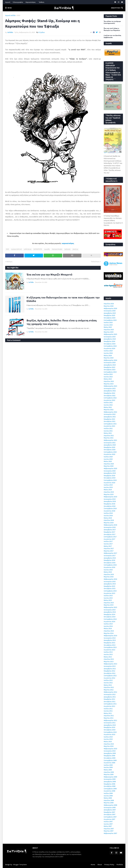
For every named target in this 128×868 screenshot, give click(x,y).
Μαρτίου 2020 (109, 466)
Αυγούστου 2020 (109, 454)
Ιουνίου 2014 (108, 626)
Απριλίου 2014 (109, 631)
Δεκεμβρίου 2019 (110, 473)
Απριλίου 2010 (109, 744)
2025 (19, 15)
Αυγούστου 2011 (109, 706)
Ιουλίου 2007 (108, 822)
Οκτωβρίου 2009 (110, 758)
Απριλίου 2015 (109, 603)
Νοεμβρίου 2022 (109, 393)
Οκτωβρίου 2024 (110, 344)
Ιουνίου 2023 (108, 377)
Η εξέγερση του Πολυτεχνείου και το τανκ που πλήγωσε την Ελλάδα (63, 299)
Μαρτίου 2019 (109, 494)
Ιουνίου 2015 (108, 598)
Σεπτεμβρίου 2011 (110, 704)
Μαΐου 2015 (108, 600)
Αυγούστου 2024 (109, 348)
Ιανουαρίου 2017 (110, 556)
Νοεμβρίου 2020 (109, 447)
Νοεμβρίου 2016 (109, 560)
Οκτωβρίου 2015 (110, 588)
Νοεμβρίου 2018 (109, 504)
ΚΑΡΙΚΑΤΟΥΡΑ (38, 249)
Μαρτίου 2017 (109, 551)
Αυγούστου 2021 (109, 426)
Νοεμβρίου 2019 (109, 476)
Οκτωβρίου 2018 (110, 506)
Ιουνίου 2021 (108, 431)
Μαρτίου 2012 (109, 690)
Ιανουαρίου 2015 (110, 610)
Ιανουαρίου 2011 (110, 723)
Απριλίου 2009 (109, 772)
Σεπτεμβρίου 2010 (110, 732)
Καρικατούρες (31, 2)
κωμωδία (47, 249)
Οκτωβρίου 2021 (110, 421)
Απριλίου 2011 (109, 716)
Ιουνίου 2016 (108, 570)
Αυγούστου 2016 (109, 567)
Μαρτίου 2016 (109, 577)
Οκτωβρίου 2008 (110, 786)
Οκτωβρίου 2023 (110, 370)
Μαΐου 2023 (108, 379)
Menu (10, 8)
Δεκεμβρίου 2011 (110, 697)
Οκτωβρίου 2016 (110, 563)
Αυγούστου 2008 (109, 791)
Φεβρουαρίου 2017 (110, 553)
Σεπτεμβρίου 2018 (110, 508)
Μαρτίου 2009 (109, 774)
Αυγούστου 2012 (109, 678)
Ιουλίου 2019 (108, 485)
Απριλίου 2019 (109, 492)
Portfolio (120, 865)
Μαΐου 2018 (108, 518)
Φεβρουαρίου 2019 (110, 497)
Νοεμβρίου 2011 (109, 699)
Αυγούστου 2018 (109, 511)
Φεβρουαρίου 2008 (110, 805)
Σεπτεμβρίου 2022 (110, 398)
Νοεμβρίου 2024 (109, 341)
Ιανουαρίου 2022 (110, 414)
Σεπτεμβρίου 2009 (110, 760)
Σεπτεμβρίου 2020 (110, 452)
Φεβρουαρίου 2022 (110, 412)
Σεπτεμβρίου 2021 (110, 424)
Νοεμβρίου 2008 (109, 784)
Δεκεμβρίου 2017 (110, 530)
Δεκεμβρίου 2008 (110, 782)
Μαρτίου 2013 (109, 661)
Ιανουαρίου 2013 (110, 666)
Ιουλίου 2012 (108, 680)
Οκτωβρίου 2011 (110, 701)
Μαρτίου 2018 (109, 523)
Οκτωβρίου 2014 (110, 617)
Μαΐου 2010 (108, 741)
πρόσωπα (67, 249)
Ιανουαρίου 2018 (110, 527)
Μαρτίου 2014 (109, 633)
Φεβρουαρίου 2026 (110, 308)
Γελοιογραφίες (18, 2)
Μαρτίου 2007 (109, 831)
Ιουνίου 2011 (108, 711)
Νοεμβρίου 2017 (109, 532)
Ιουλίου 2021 (108, 428)
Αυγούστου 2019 (109, 483)
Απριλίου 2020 (109, 464)
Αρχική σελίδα (10, 15)
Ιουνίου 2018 (108, 516)
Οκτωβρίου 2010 (110, 730)
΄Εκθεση (41, 2)
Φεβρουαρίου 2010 (110, 749)
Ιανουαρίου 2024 (110, 362)
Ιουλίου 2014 (108, 624)
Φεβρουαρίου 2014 (110, 636)
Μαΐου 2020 (108, 461)
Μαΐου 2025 (108, 327)
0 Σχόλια (42, 32)
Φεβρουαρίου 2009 (110, 777)
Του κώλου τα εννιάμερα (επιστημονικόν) (112, 22)
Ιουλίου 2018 (108, 513)
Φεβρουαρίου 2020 (110, 468)
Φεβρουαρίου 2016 (110, 579)
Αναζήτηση (116, 8)
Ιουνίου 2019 (108, 487)
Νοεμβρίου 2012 (109, 671)
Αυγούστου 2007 (109, 819)
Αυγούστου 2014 (109, 621)
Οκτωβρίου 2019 (110, 478)
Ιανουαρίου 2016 (110, 581)
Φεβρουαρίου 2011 (110, 720)
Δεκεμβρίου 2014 (110, 612)
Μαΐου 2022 (108, 407)
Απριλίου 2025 (109, 330)
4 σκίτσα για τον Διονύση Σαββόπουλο (112, 36)
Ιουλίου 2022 (108, 402)
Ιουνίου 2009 (108, 767)
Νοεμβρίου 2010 (109, 727)
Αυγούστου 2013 (109, 650)
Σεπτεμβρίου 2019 (110, 480)
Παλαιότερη (95, 262)
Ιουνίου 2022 (108, 405)
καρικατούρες (68, 243)
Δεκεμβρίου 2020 (110, 445)
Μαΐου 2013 (108, 657)
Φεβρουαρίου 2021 (110, 440)
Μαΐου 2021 (108, 433)
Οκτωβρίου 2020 (110, 450)
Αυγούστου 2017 (109, 539)
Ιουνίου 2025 (108, 325)
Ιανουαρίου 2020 (110, 471)
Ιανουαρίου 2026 (110, 311)
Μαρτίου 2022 (109, 410)
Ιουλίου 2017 (108, 541)
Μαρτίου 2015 (109, 605)
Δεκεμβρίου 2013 (110, 640)
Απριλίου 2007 (109, 829)
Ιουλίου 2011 (108, 709)
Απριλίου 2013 (109, 659)
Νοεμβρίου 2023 (109, 367)
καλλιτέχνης (28, 249)
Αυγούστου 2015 (109, 593)
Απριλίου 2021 (109, 436)
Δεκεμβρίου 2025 (110, 313)
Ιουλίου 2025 (108, 322)
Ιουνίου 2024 (108, 353)
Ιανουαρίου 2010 (110, 751)
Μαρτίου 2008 (109, 803)
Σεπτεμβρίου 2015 (110, 591)
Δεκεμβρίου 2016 (110, 558)
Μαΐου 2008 (108, 798)
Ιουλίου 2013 (108, 652)
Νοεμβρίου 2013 (109, 643)
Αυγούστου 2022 (109, 400)
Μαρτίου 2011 (109, 718)
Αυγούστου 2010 (109, 734)
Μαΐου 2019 (108, 490)
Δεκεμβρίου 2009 (110, 753)
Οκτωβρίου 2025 (110, 318)
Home (93, 865)
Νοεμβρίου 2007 (109, 812)
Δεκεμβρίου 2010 (110, 725)
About (100, 865)
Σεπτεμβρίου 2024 (110, 346)
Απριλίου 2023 (109, 381)
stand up (75, 249)
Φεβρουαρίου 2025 (110, 334)
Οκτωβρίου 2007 (110, 814)
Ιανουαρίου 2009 (110, 779)
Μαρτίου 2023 (109, 384)
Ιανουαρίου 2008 (110, 807)
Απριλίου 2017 (109, 548)
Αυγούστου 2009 (109, 763)
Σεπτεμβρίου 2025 (110, 320)
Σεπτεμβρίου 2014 (110, 619)
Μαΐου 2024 (108, 355)
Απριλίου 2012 (109, 687)
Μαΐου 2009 (108, 770)
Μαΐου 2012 (108, 685)
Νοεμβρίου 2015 (109, 586)
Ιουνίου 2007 (108, 824)
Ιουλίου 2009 (108, 765)
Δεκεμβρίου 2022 (110, 391)
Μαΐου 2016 (108, 572)
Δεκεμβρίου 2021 (110, 417)
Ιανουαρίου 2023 (110, 388)
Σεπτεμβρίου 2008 (110, 789)
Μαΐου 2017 (108, 546)
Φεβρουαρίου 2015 (110, 607)
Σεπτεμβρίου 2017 (110, 537)
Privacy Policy (109, 865)
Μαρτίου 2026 (109, 306)
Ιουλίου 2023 (108, 374)
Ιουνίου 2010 (108, 739)
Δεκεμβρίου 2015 (110, 584)
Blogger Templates (20, 865)
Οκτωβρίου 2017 (110, 534)
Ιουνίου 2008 (108, 796)
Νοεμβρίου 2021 (109, 419)
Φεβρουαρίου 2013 (110, 664)
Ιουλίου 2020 (108, 457)
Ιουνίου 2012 (108, 683)
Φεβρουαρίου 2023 (110, 386)
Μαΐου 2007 (108, 826)
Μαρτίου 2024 (109, 358)
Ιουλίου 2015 (108, 596)
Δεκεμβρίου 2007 (110, 810)
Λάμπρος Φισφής (57, 249)
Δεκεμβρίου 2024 (110, 339)
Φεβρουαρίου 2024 (110, 360)
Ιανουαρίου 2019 (110, 499)
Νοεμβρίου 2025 (109, 315)
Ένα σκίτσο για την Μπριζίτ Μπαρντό (49, 274)
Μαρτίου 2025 (109, 332)
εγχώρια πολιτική (16, 249)
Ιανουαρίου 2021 (110, 443)
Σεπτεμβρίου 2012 (110, 676)
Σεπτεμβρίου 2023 (110, 372)
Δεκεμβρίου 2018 (110, 501)
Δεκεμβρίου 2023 (110, 365)
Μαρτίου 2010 (109, 746)
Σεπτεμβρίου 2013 (110, 647)
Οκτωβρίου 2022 (110, 395)
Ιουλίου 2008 (108, 793)
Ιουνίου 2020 (108, 459)
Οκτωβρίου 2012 (110, 673)
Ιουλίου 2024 (108, 351)
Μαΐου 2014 (108, 628)
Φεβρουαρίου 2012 (110, 692)
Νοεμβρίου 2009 (109, 756)
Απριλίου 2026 (109, 304)
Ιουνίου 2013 (108, 654)
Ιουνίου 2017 (108, 544)
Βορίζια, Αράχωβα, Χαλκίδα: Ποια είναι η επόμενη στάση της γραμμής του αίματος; (62, 322)
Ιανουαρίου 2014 (110, 638)
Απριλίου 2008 (109, 800)
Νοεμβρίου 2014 (109, 614)
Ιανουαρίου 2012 (110, 694)
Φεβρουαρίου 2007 (110, 833)
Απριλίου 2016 (109, 574)
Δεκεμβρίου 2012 (110, 669)
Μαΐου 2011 (108, 713)
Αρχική (8, 2)
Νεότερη (9, 262)
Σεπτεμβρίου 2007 (110, 817)
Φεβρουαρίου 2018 (110, 525)
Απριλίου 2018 (109, 520)
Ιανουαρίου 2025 (110, 337)
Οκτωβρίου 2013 (110, 645)
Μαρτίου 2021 (109, 438)
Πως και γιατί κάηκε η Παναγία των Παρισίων (112, 29)
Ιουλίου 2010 (108, 737)
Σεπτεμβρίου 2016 (110, 565)
